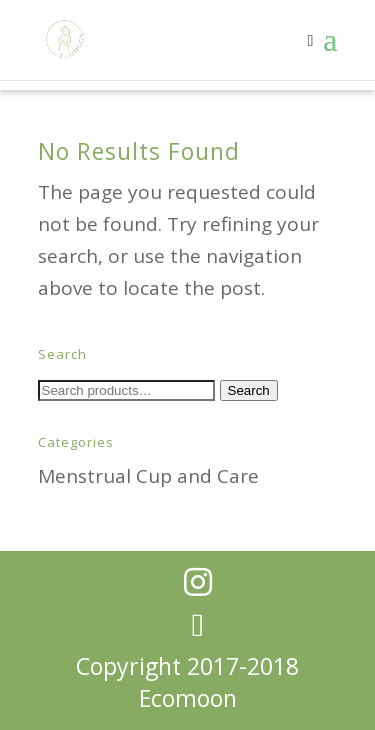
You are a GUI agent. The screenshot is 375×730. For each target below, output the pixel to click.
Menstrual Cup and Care (148, 476)
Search (249, 390)
